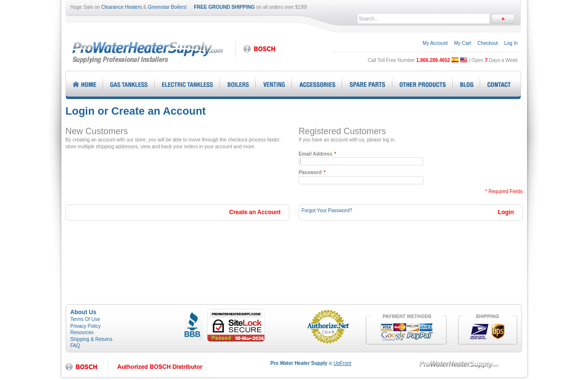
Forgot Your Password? (327, 210)
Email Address (315, 154)
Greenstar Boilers (167, 7)
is (311, 363)
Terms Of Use (85, 319)
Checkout (487, 43)
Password (310, 173)
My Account (435, 43)
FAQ (75, 346)
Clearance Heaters (121, 7)
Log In (511, 43)
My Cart (462, 43)
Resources (82, 332)
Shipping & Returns (91, 339)
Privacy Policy (85, 326)
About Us (83, 312)
